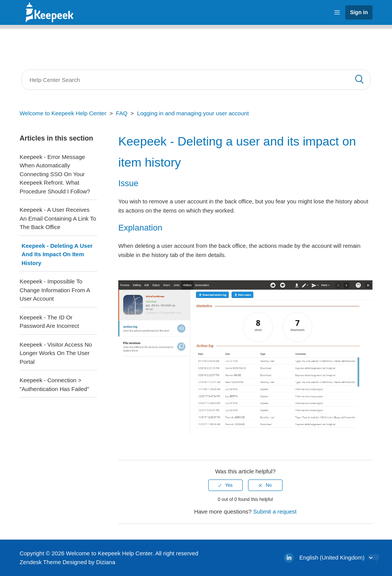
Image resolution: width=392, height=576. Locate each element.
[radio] (225, 485)
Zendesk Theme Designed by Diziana (67, 562)
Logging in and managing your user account (193, 113)
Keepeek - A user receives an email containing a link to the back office (58, 218)
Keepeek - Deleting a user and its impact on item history (57, 254)
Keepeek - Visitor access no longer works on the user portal (56, 353)
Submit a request (275, 511)
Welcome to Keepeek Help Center (63, 113)
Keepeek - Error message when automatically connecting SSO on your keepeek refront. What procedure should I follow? (55, 174)
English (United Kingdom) (333, 557)
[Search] (196, 80)
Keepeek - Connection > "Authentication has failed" (54, 385)
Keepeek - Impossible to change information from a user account (55, 290)
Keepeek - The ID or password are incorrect (49, 322)
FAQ (122, 113)
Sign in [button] (359, 12)
